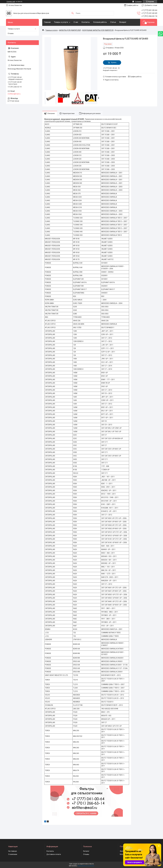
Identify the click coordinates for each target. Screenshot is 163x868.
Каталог (86, 851)
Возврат (123, 22)
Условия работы (100, 22)
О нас (76, 22)
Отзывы (11, 33)
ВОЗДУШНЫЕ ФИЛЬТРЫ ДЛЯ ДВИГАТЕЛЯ (98, 30)
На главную (13, 851)
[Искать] (73, 13)
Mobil (122, 854)
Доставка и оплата (54, 854)
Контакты (86, 22)
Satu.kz (92, 864)
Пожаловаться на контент (86, 866)
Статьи (113, 22)
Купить (114, 62)
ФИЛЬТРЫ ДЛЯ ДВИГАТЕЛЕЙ (70, 30)
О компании (13, 854)
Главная (47, 22)
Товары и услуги (61, 22)
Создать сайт (11, 2)
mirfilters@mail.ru (14, 94)
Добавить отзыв (151, 5)
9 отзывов (138, 2)
